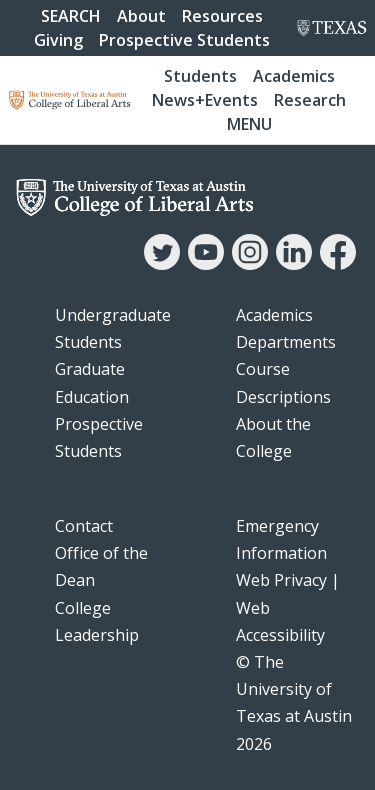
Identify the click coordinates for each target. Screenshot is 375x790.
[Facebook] (338, 264)
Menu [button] (249, 124)
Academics (294, 76)
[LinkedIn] (294, 264)
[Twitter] (162, 264)
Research (310, 100)
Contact (84, 526)
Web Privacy (281, 580)
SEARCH (71, 16)
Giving (58, 40)
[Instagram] (250, 264)
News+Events (205, 100)
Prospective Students (184, 40)
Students (200, 76)
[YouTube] (206, 264)
